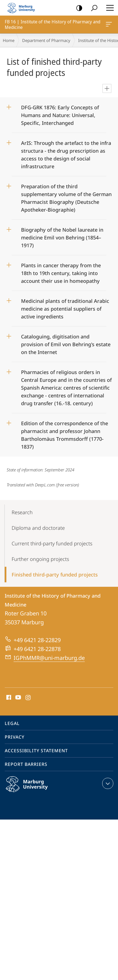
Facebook (8, 698)
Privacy (15, 737)
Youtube (18, 698)
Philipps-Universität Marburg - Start (24, 8)
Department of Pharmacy (46, 40)
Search (92, 8)
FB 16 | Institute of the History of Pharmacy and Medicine (108, 25)
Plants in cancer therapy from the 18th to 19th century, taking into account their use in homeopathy (61, 271)
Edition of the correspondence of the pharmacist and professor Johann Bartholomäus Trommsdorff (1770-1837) (65, 433)
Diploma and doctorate (38, 528)
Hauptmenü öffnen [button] (108, 8)
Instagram (28, 698)
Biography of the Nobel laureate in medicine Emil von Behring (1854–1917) (62, 236)
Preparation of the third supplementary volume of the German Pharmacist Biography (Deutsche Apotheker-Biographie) (66, 196)
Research (22, 512)
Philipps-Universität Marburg (33, 789)
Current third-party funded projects (52, 543)
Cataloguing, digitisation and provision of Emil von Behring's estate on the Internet (66, 342)
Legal (12, 723)
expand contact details (107, 783)
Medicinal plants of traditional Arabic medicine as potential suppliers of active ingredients (65, 307)
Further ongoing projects (40, 559)
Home (9, 40)
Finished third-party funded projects (55, 575)
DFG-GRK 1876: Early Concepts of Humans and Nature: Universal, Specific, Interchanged (60, 113)
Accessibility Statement (36, 751)
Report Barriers (26, 764)
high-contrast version (77, 8)
